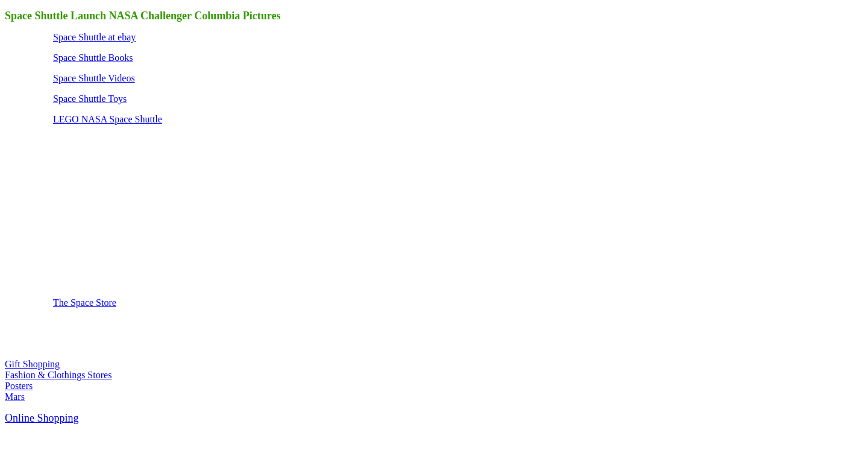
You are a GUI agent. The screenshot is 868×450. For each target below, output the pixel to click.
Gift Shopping (32, 364)
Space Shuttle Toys (90, 99)
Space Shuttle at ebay (94, 37)
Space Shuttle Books (93, 58)
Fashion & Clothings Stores (58, 375)
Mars (15, 397)
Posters (19, 386)
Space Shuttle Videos (94, 78)
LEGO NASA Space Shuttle (108, 119)
